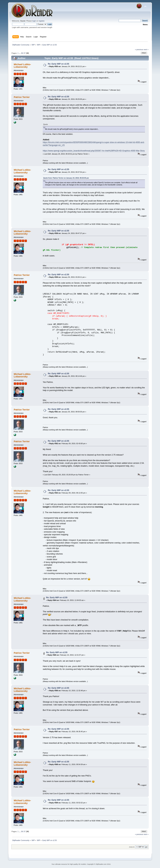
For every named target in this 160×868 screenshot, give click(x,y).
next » (146, 50)
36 (22, 53)
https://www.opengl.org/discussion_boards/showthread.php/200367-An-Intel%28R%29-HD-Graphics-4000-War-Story (94, 151)
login (34, 21)
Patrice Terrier (22, 97)
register (42, 21)
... (20, 53)
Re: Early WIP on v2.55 (58, 64)
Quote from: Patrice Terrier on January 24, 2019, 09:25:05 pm (66, 178)
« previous (139, 50)
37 (24, 53)
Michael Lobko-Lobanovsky (22, 66)
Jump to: (132, 847)
